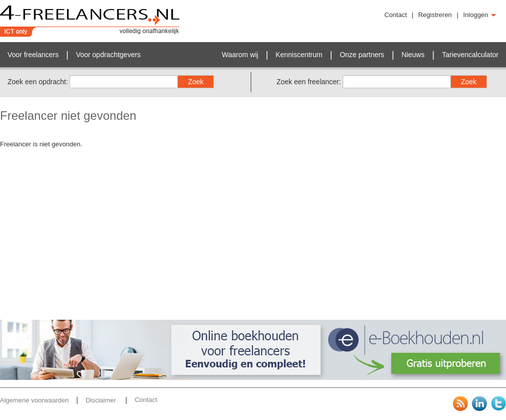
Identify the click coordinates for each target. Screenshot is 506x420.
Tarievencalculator (470, 55)
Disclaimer (102, 400)
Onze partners (362, 55)
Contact (396, 15)
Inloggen (480, 15)
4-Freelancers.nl (90, 21)
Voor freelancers (33, 55)
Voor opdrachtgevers (108, 55)
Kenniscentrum (299, 55)
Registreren (435, 15)
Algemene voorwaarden (34, 400)
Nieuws (413, 55)
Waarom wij (240, 55)
